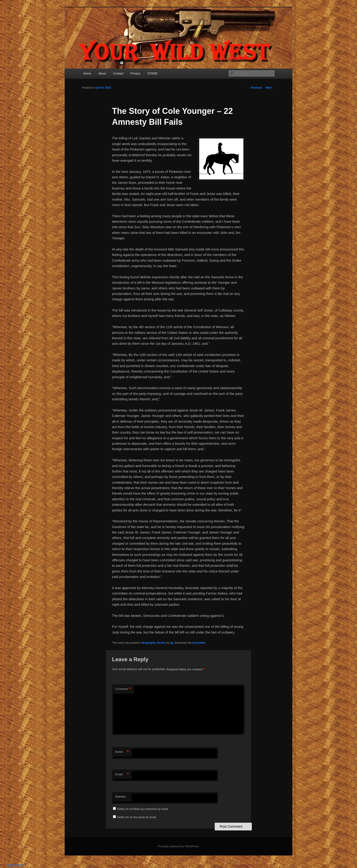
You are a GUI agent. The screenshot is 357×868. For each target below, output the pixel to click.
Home (87, 73)
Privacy (135, 73)
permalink (199, 643)
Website (121, 797)
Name (122, 752)
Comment (123, 689)
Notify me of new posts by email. (137, 817)
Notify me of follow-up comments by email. (143, 809)
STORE (152, 73)
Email (122, 775)
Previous (255, 88)
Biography (149, 643)
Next (270, 88)
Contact (118, 73)
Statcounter (16, 865)
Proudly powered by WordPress (178, 846)
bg (172, 643)
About (102, 73)
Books (162, 643)
